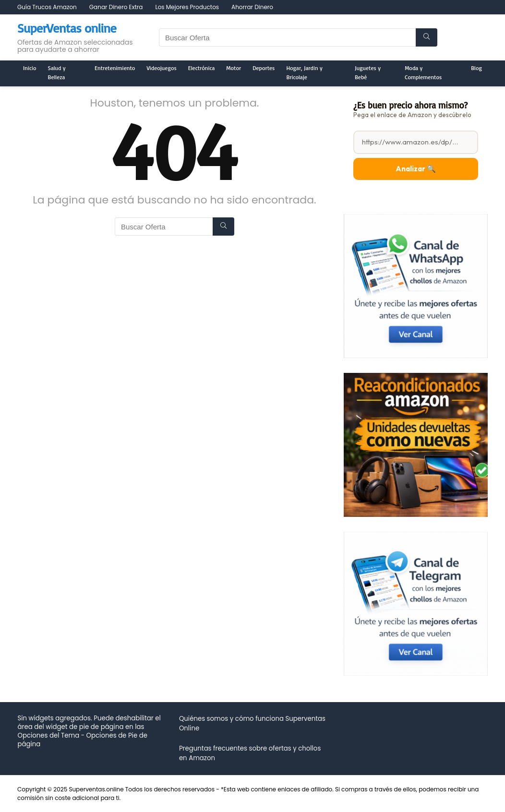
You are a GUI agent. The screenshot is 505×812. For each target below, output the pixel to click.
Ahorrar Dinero (252, 7)
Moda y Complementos (423, 72)
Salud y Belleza (57, 72)
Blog (476, 68)
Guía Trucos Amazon (47, 7)
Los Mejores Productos (187, 7)
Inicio (30, 68)
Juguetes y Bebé (368, 72)
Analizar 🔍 (416, 169)
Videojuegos (161, 68)
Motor (234, 68)
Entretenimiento (115, 68)
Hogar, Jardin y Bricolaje (304, 72)
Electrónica (202, 68)
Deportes (264, 68)
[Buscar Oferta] (427, 37)
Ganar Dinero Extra (116, 7)
